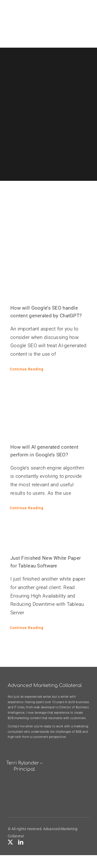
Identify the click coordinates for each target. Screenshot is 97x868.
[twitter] (10, 842)
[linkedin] (21, 842)
